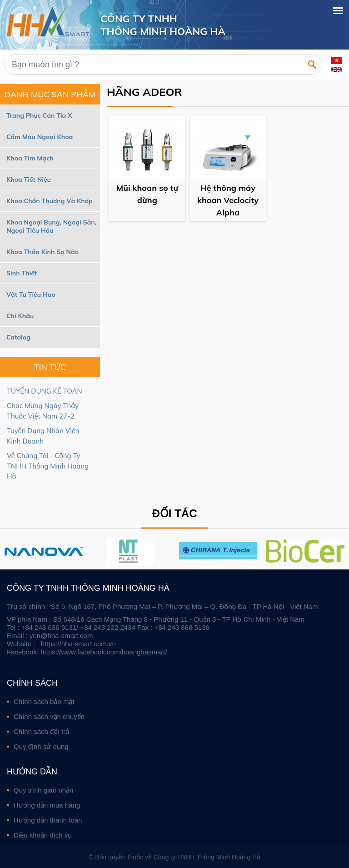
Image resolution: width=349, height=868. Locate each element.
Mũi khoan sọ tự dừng (147, 194)
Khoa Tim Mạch (30, 158)
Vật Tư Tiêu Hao (31, 294)
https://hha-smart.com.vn (78, 644)
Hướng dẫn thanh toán (48, 820)
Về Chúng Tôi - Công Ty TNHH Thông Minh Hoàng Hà (48, 466)
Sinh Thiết (22, 273)
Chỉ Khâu (20, 316)
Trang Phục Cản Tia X (39, 115)
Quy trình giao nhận (43, 790)
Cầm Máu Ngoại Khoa (40, 137)
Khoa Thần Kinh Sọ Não (42, 252)
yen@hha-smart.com (61, 636)
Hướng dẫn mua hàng (47, 805)
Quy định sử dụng (41, 746)
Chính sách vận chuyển (49, 716)
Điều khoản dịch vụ (43, 835)
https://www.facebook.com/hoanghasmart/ (104, 652)
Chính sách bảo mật (44, 701)
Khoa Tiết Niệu (29, 180)
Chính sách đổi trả (41, 731)
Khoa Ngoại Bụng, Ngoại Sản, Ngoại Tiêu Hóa (51, 226)
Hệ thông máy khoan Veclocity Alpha (228, 200)
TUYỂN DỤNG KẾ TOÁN (45, 391)
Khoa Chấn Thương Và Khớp (50, 201)
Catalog (18, 337)
